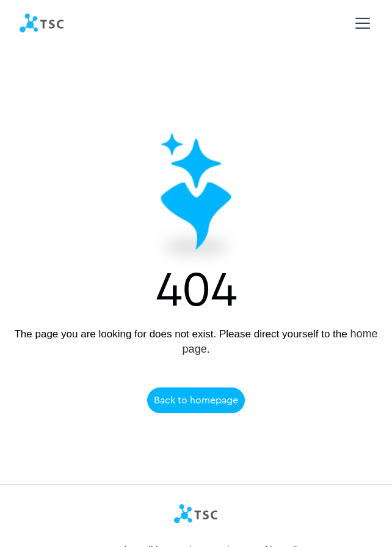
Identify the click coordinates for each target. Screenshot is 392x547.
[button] (360, 23)
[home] (42, 23)
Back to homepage (196, 400)
